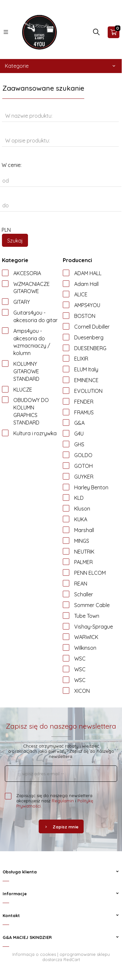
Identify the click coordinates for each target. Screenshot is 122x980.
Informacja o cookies (34, 954)
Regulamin (63, 801)
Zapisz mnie (61, 827)
